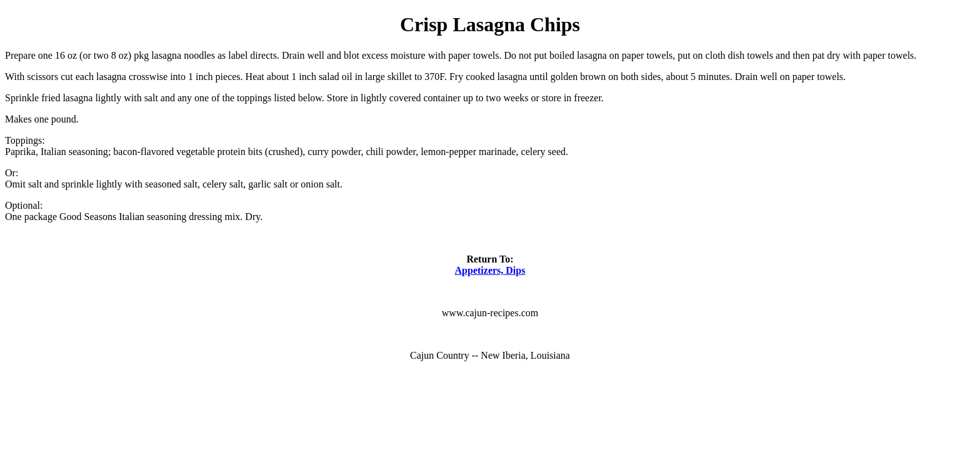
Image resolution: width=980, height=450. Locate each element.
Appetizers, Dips (490, 270)
